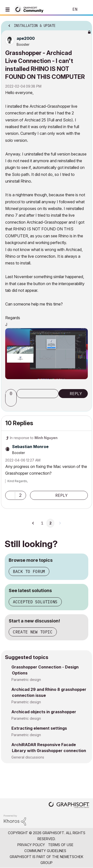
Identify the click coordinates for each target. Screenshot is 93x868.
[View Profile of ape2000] (26, 38)
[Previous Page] (33, 523)
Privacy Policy (31, 845)
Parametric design (26, 680)
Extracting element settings (39, 728)
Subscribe (38, 394)
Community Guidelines (45, 851)
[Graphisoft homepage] (69, 805)
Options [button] (85, 24)
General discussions (28, 757)
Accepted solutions (35, 602)
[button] (46, 354)
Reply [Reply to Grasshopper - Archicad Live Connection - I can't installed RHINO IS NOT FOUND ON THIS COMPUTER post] (76, 394)
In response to (34, 438)
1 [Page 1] (42, 523)
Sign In (85, 9)
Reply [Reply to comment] (62, 495)
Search (58, 9)
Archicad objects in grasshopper (44, 712)
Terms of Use (61, 845)
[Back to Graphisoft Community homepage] (30, 9)
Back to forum (29, 571)
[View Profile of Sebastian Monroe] (30, 447)
